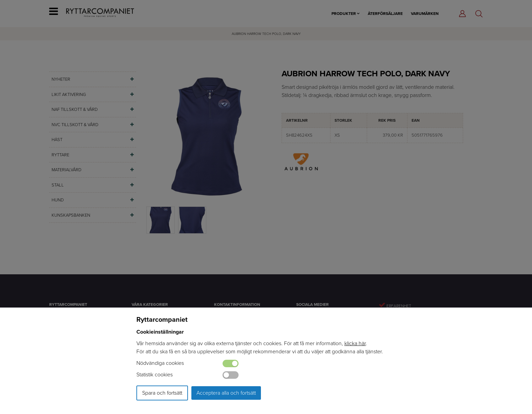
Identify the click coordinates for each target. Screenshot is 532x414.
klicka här (355, 343)
